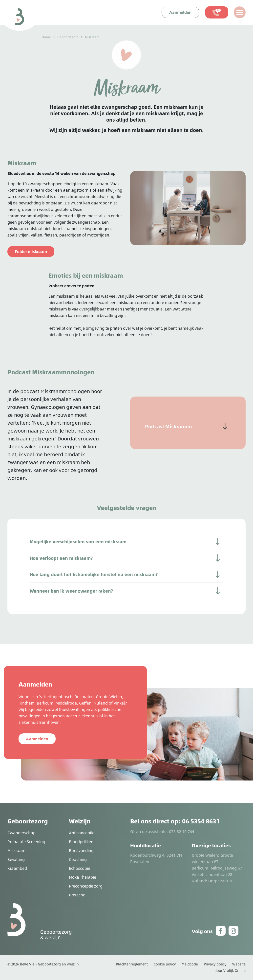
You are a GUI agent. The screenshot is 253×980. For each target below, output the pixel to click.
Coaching (78, 859)
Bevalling (16, 859)
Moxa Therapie (83, 877)
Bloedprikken (81, 842)
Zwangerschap (21, 833)
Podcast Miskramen (169, 426)
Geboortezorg (68, 37)
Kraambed (17, 868)
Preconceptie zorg (86, 886)
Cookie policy (165, 964)
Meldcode (190, 964)
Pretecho (77, 895)
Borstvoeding (81, 850)
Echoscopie (80, 868)
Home (46, 37)
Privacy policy (215, 964)
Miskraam (16, 850)
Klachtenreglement (132, 964)
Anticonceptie (82, 833)
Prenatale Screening (26, 842)
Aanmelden (37, 739)
